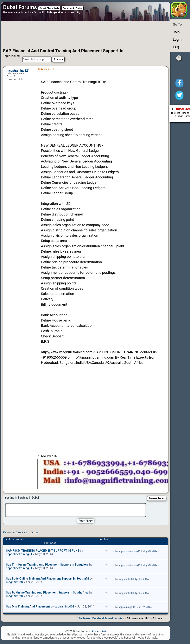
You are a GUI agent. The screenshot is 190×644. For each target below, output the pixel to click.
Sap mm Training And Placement (28, 607)
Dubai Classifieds (49, 8)
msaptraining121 (18, 71)
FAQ (176, 47)
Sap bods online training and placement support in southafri (47, 579)
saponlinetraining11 (19, 554)
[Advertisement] (80, 35)
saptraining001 (64, 607)
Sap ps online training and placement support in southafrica (47, 593)
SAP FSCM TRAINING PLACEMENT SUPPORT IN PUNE (43, 551)
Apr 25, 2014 (142, 579)
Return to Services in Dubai (21, 532)
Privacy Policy (100, 631)
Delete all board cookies (108, 618)
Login (177, 40)
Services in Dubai (73, 8)
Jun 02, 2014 (144, 607)
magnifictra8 (14, 582)
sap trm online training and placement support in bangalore (47, 565)
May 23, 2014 (150, 551)
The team (83, 618)
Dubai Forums (20, 7)
